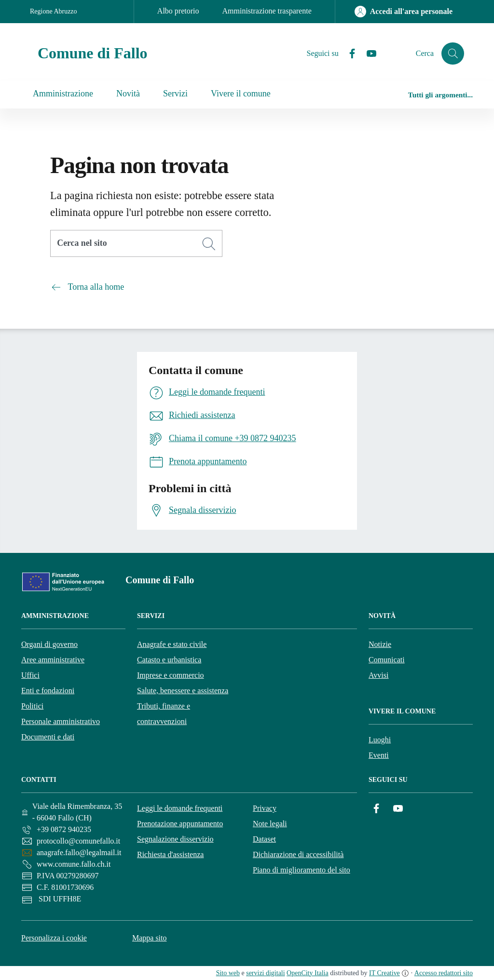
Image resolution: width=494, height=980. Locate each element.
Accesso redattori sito (444, 973)
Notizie (380, 644)
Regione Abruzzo (54, 11)
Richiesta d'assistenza (170, 854)
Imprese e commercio (171, 675)
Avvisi (378, 675)
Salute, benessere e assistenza (183, 691)
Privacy (265, 808)
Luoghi (380, 740)
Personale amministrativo (61, 721)
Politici (32, 706)
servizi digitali (265, 973)
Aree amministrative (53, 660)
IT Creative (384, 973)
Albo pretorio (178, 11)
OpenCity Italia (308, 973)
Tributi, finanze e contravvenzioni (164, 714)
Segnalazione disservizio (175, 839)
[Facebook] (348, 54)
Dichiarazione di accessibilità (298, 854)
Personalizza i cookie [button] (54, 938)
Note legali (270, 824)
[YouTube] (367, 54)
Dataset (264, 839)
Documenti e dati (48, 737)
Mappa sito (150, 938)
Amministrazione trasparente (267, 11)
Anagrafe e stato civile (172, 644)
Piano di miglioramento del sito (302, 870)
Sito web (228, 973)
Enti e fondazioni (48, 691)
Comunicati (387, 660)
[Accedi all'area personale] (404, 12)
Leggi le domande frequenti (180, 808)
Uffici (30, 675)
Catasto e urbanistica (169, 660)
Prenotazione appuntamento (180, 824)
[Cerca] (209, 244)
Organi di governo (49, 644)
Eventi (379, 755)
